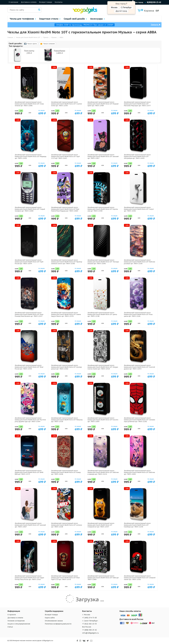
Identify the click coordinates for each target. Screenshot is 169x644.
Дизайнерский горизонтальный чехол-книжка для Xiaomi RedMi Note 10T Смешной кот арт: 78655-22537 (101, 525)
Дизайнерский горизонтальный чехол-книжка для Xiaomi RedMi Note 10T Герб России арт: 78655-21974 (29, 262)
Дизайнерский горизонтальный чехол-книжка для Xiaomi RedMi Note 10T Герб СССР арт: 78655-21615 (65, 156)
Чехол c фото (30, 44)
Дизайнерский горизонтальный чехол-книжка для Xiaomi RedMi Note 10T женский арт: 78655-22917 (103, 156)
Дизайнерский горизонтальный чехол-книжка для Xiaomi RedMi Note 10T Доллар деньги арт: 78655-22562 (66, 367)
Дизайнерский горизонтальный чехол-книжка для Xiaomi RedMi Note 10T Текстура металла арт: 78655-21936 (103, 262)
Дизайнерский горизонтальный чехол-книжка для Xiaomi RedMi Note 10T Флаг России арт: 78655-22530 (29, 367)
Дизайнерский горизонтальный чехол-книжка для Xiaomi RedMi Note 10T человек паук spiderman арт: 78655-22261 (139, 420)
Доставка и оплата (29, 2)
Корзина (148, 11)
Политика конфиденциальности (58, 624)
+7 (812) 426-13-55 (89, 624)
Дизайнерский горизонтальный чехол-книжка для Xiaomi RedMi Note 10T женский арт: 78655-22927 (30, 525)
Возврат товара (46, 2)
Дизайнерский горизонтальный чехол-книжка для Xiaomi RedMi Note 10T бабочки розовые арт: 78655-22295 (139, 262)
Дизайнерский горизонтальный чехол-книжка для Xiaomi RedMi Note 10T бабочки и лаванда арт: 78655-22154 (103, 472)
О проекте (12, 615)
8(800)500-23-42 (154, 2)
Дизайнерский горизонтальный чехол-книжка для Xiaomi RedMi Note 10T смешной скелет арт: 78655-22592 (140, 578)
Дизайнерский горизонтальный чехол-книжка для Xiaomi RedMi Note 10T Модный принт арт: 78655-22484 (103, 104)
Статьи (10, 627)
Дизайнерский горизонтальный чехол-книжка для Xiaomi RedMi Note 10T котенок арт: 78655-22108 (67, 525)
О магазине (13, 2)
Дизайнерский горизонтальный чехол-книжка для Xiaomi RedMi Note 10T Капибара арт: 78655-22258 (137, 525)
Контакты (59, 2)
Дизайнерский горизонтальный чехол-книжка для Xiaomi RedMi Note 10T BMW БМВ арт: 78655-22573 (29, 472)
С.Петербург (126, 7)
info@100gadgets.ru (90, 633)
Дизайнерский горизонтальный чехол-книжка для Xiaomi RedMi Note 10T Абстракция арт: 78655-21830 (137, 156)
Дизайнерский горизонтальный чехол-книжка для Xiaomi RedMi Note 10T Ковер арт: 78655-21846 (66, 472)
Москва (114, 7)
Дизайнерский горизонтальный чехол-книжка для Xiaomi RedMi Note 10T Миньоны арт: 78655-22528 (67, 420)
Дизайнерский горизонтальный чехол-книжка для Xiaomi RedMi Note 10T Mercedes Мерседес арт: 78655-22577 (137, 104)
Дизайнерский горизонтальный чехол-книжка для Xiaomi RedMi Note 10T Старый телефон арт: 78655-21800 (30, 209)
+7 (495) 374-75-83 (89, 618)
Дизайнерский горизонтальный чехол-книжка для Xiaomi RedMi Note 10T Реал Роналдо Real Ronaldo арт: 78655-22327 (29, 314)
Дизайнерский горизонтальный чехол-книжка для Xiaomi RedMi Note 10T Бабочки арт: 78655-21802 (139, 472)
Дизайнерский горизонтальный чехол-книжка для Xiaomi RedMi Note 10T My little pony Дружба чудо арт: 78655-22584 (30, 420)
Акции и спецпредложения (19, 624)
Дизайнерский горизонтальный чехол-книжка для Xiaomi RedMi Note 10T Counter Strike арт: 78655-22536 (67, 104)
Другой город (121, 11)
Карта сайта (50, 618)
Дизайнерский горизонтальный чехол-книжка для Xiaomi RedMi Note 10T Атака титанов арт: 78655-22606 (29, 104)
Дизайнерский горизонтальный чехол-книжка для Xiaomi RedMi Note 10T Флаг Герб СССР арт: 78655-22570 (65, 578)
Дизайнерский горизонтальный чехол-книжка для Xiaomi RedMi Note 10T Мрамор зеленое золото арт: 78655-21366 (67, 262)
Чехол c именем (47, 44)
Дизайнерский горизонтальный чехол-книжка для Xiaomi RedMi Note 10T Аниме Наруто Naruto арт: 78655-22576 (66, 314)
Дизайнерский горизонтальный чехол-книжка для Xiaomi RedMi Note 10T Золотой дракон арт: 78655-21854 (139, 367)
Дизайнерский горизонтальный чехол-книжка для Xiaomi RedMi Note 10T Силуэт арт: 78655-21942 (139, 209)
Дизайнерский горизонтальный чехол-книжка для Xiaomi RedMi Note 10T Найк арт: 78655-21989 (103, 578)
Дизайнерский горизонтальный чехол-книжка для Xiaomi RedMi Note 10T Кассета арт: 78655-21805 (103, 420)
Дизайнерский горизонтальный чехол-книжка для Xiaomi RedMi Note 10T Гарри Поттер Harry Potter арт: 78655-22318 (29, 578)
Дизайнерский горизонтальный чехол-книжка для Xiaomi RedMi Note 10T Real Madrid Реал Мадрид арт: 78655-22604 (65, 209)
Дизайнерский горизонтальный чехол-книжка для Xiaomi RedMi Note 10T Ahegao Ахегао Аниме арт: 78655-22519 (103, 367)
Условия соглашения (16, 621)
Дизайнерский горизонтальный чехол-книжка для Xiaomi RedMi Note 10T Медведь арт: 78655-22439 (31, 156)
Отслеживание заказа (54, 621)
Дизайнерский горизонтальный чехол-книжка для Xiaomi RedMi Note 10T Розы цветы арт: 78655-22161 (138, 314)
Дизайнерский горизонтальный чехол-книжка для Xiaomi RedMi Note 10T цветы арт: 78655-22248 (102, 314)
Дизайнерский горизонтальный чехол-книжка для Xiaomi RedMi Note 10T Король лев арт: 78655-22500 (103, 209)
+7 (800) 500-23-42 (89, 630)
